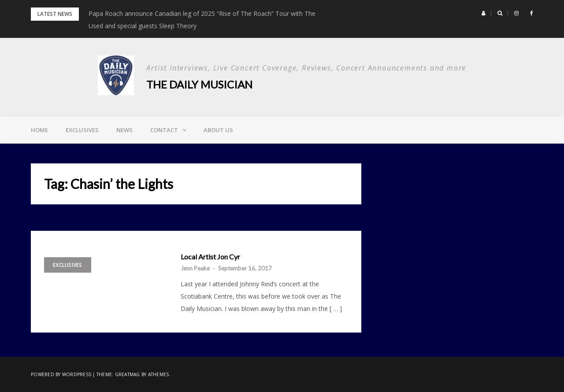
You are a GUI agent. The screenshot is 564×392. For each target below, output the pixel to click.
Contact (164, 130)
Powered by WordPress (61, 374)
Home (39, 130)
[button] (484, 13)
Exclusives (82, 130)
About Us (218, 130)
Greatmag (128, 374)
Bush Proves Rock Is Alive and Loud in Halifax (154, 13)
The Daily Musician (199, 84)
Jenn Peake (195, 268)
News (124, 130)
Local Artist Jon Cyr (210, 257)
